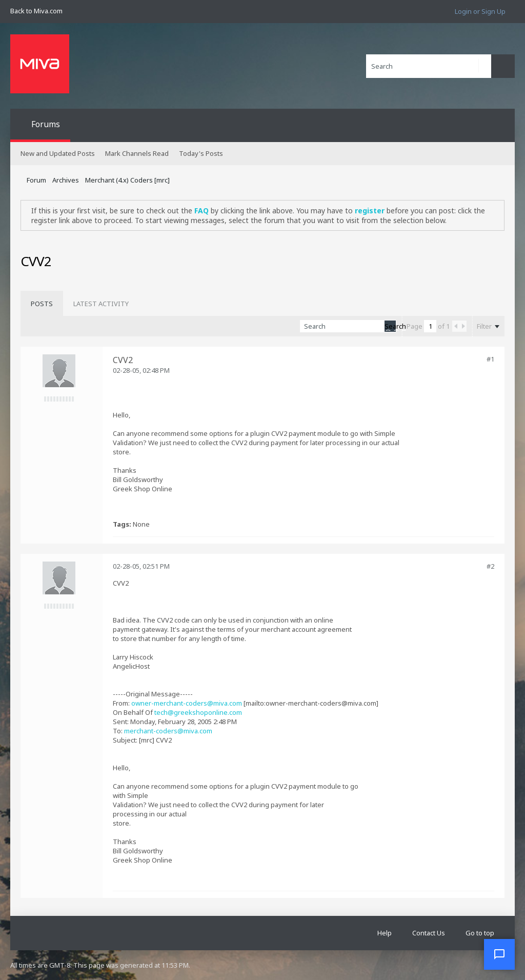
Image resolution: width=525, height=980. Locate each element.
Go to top (480, 933)
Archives (66, 180)
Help (385, 933)
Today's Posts (201, 153)
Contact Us (429, 933)
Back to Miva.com (36, 11)
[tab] (42, 304)
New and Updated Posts (58, 153)
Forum (36, 180)
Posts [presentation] (42, 304)
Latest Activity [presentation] (101, 304)
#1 (490, 359)
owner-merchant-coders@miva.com (187, 703)
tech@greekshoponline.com (198, 712)
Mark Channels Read (137, 153)
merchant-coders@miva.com (168, 731)
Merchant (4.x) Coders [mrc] (127, 180)
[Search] (429, 66)
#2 (490, 566)
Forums (46, 124)
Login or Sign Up (480, 11)
